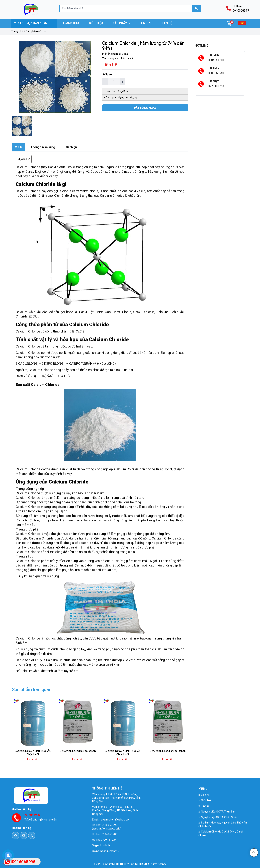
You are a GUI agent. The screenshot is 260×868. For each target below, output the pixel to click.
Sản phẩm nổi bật (36, 31)
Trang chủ (17, 31)
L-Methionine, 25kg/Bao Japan (78, 751)
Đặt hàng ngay (145, 108)
